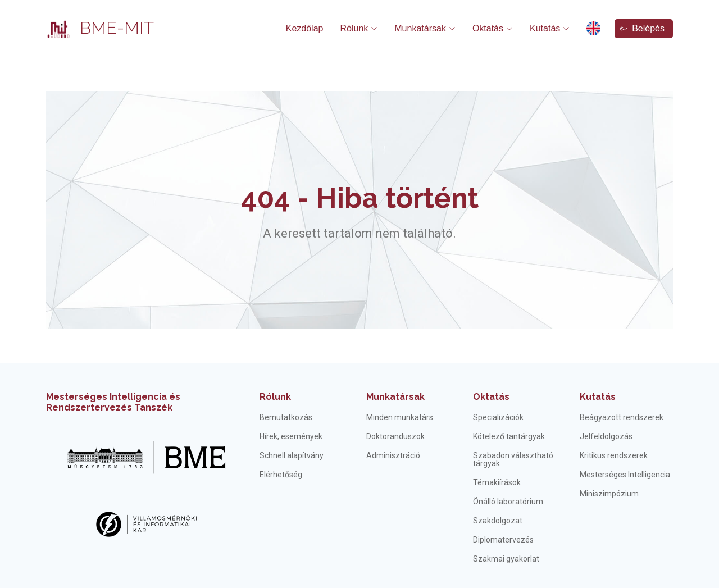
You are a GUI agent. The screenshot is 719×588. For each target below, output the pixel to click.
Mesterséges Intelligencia (625, 475)
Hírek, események (291, 436)
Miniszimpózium (609, 494)
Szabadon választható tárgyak (513, 459)
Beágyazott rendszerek (622, 417)
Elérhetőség (281, 475)
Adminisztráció (393, 455)
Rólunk (275, 397)
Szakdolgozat (498, 521)
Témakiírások (497, 482)
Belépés (642, 28)
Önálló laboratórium (508, 502)
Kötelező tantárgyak (509, 436)
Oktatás (491, 397)
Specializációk (498, 417)
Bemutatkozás (286, 417)
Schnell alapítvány (292, 455)
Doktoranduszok (395, 436)
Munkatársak (395, 397)
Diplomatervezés (503, 540)
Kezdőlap (305, 28)
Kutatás (598, 397)
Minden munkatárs (400, 417)
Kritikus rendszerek (614, 455)
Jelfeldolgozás (606, 436)
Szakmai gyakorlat (506, 559)
